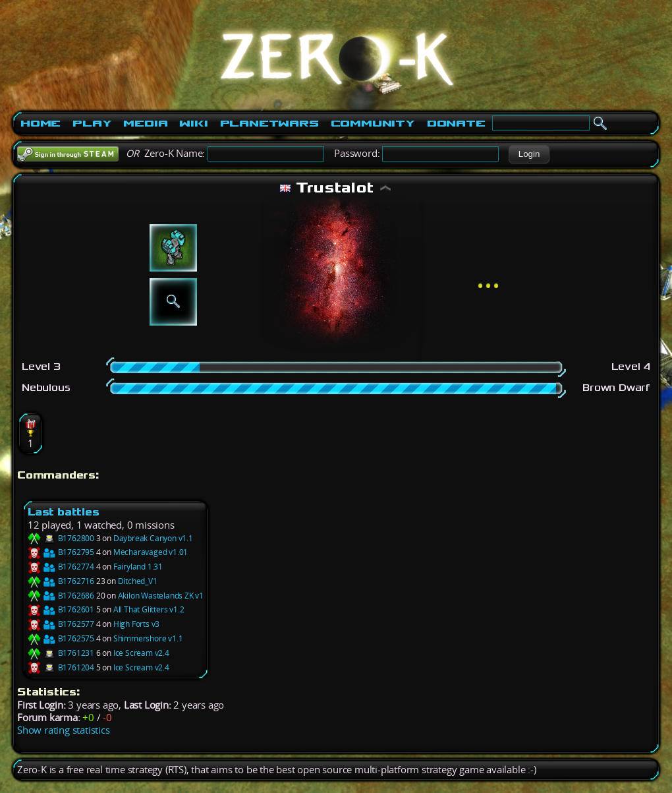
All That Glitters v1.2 (149, 609)
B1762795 (61, 552)
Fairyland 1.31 (138, 567)
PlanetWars (269, 123)
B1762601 (61, 609)
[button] (529, 154)
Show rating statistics (64, 730)
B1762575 (61, 638)
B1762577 (61, 624)
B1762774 (61, 567)
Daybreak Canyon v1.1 (153, 538)
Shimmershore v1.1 (148, 638)
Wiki (193, 123)
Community (373, 123)
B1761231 (61, 653)
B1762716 (61, 581)
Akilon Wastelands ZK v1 (161, 596)
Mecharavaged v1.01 (151, 552)
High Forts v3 (136, 624)
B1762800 (61, 538)
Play (92, 123)
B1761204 (61, 667)
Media (145, 123)
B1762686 (61, 596)
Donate (456, 123)
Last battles (64, 512)
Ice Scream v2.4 (141, 653)
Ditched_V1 (138, 581)
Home (41, 123)
